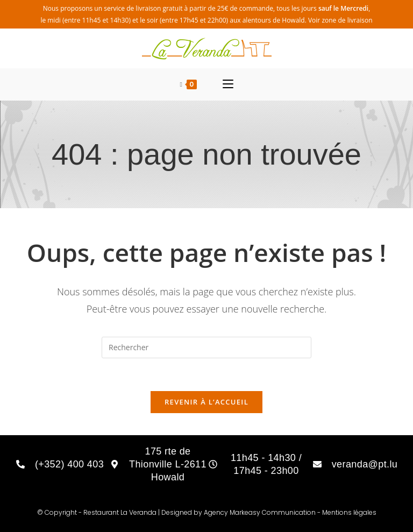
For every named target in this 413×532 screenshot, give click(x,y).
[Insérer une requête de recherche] (206, 347)
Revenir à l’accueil (206, 402)
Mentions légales (349, 512)
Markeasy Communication (273, 512)
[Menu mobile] (228, 84)
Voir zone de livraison (340, 20)
